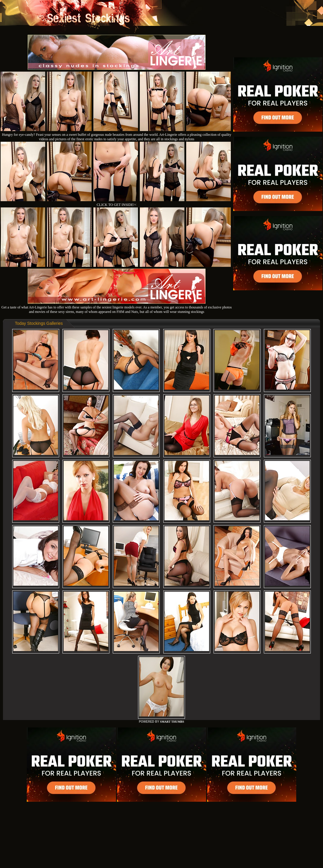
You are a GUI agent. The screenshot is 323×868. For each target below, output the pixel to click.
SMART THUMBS (172, 722)
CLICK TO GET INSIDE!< (117, 205)
